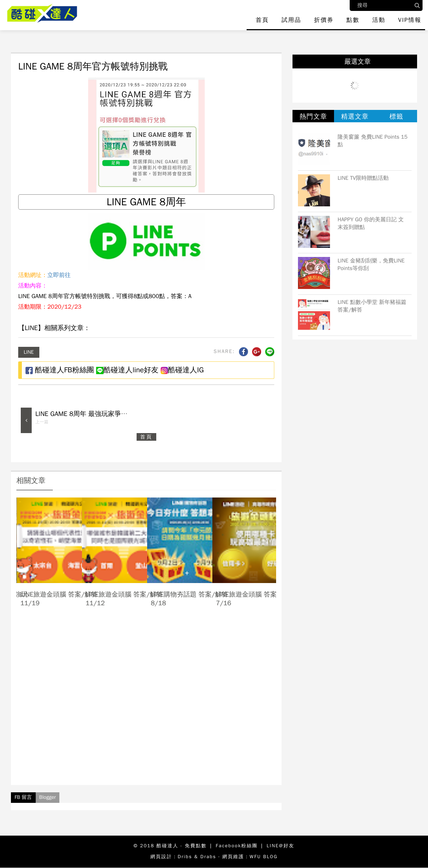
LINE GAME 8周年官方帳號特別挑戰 (93, 66)
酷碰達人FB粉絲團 (60, 370)
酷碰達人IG (182, 370)
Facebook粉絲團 (237, 846)
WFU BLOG (264, 857)
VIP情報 (410, 20)
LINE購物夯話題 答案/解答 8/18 (189, 599)
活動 (379, 20)
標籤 (396, 116)
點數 (353, 20)
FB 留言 (23, 797)
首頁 (262, 20)
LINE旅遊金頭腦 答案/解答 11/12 (124, 599)
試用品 (291, 20)
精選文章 (355, 116)
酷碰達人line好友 (127, 370)
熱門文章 (313, 116)
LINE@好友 (280, 846)
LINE (29, 352)
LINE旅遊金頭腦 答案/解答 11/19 (59, 599)
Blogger (48, 797)
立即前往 (59, 275)
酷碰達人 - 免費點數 (182, 846)
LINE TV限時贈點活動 (363, 178)
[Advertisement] (146, 703)
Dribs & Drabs (197, 857)
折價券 (324, 20)
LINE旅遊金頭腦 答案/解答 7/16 (255, 599)
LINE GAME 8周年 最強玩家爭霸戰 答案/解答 (101, 414)
